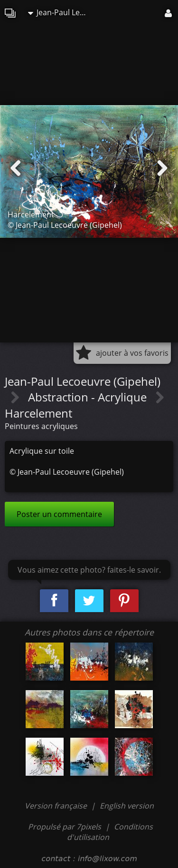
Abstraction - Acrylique (89, 397)
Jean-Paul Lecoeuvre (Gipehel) (61, 12)
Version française (57, 806)
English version (127, 806)
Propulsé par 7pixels (65, 827)
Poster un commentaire (59, 514)
